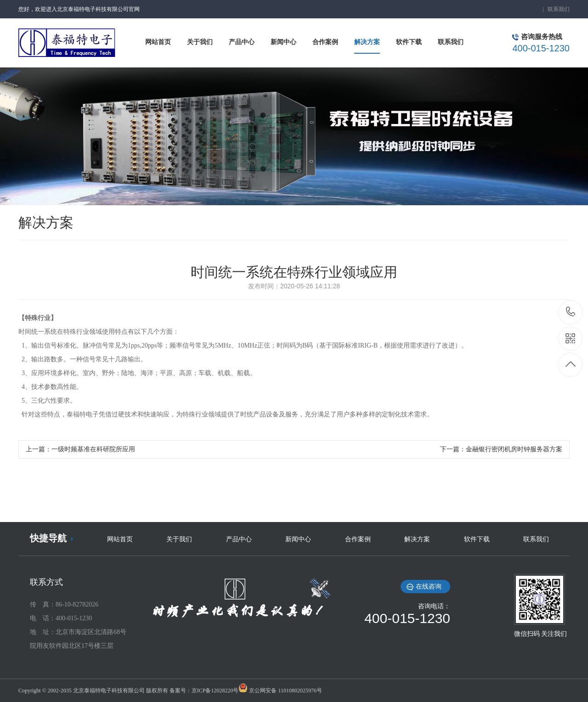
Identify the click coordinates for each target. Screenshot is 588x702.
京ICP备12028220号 (215, 691)
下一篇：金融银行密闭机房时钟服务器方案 (501, 449)
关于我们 (179, 539)
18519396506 (571, 312)
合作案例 (358, 539)
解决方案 (417, 539)
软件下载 (477, 539)
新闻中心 (298, 539)
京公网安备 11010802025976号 (286, 691)
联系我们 (559, 9)
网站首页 (120, 539)
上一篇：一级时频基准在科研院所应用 (80, 449)
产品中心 (239, 539)
